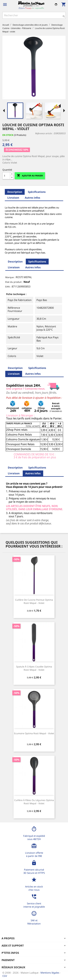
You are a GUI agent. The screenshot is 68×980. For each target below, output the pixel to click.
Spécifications (37, 192)
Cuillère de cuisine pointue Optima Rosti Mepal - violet (34, 601)
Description (15, 192)
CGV (5, 976)
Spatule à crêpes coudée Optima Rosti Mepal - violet (34, 668)
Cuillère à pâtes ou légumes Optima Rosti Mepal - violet (34, 802)
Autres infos (32, 198)
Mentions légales (50, 973)
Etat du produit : (14, 282)
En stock (8, 135)
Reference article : (44, 133)
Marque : (10, 277)
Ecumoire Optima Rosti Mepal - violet (34, 733)
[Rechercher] (34, 15)
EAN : (8, 287)
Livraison (13, 198)
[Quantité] (6, 176)
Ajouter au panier (30, 176)
